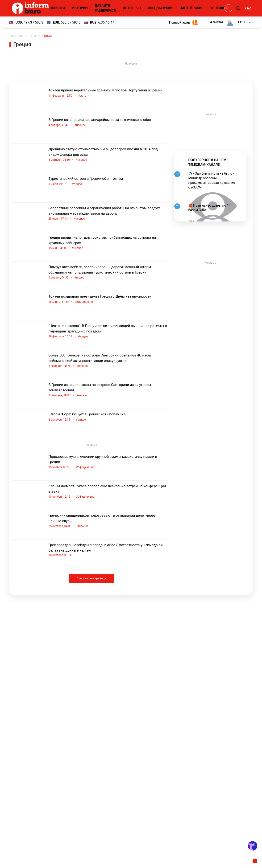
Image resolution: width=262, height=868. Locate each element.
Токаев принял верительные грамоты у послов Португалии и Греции (108, 93)
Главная (16, 36)
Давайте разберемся (105, 8)
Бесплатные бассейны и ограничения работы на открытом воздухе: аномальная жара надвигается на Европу (108, 214)
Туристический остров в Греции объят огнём (108, 182)
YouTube (218, 8)
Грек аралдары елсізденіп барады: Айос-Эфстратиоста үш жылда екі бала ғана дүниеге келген (108, 550)
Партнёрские (191, 8)
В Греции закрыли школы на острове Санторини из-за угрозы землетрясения (108, 390)
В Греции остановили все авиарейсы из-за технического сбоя (108, 123)
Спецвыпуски (160, 8)
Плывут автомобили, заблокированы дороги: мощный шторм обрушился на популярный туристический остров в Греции (108, 273)
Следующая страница (91, 578)
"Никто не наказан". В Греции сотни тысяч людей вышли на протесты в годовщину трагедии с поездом (108, 332)
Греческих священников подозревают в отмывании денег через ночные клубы (108, 521)
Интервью (132, 8)
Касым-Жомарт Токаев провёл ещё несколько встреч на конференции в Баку (108, 492)
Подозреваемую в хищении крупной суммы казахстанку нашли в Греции (108, 462)
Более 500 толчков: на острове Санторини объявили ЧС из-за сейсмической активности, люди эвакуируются (108, 361)
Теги (32, 36)
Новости (57, 8)
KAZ (248, 8)
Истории (80, 8)
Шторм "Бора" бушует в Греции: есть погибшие (108, 417)
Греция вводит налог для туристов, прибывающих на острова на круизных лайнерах (108, 243)
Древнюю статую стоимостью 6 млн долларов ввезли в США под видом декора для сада (108, 155)
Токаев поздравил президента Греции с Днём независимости (108, 299)
